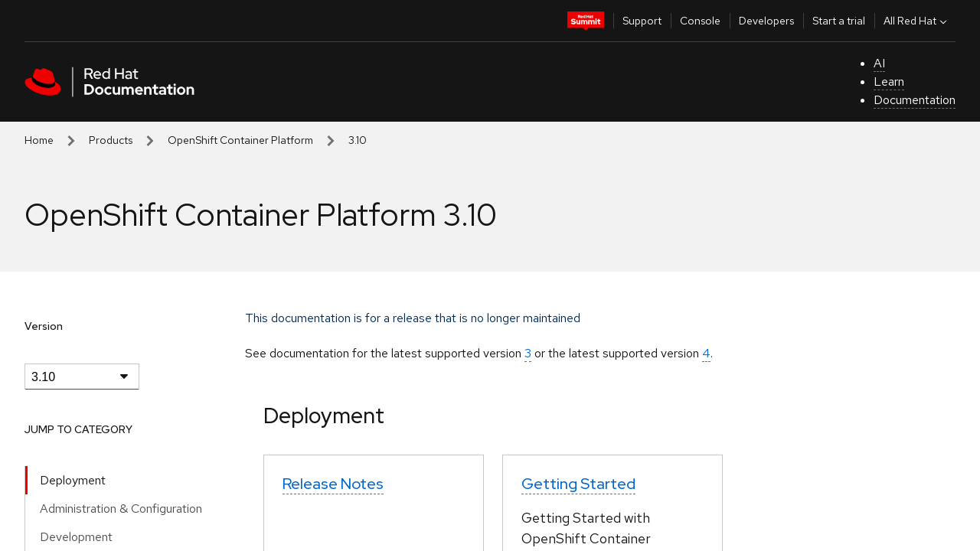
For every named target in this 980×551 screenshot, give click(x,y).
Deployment (73, 480)
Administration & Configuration (121, 509)
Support (642, 21)
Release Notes (333, 484)
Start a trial (839, 21)
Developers (766, 21)
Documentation (915, 100)
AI (879, 63)
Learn (889, 82)
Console (700, 21)
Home (39, 140)
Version (44, 326)
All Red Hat (917, 21)
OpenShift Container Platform (240, 140)
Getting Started (578, 484)
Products (111, 140)
